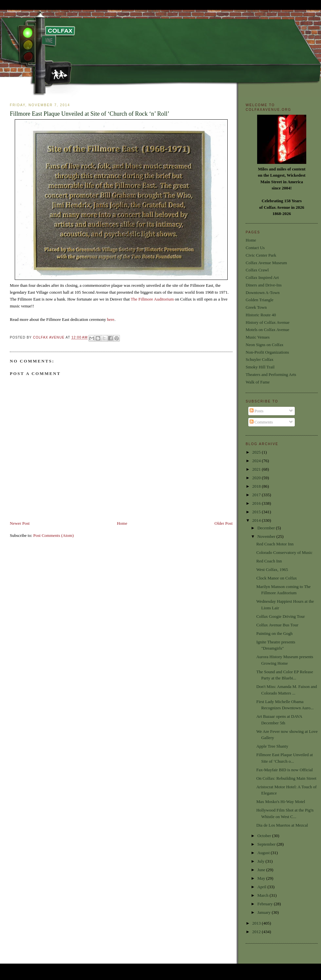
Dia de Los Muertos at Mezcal (282, 825)
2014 (257, 520)
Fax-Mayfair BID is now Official (284, 770)
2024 (257, 461)
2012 (257, 932)
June (262, 870)
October (265, 836)
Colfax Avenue (49, 338)
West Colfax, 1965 (272, 569)
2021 (257, 469)
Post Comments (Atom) (54, 535)
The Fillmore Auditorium (152, 299)
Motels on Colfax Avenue (267, 330)
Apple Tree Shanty (272, 746)
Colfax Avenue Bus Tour (277, 625)
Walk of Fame (258, 382)
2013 (257, 923)
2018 (257, 486)
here (111, 319)
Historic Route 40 (261, 315)
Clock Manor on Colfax (276, 578)
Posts (257, 411)
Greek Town (256, 307)
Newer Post (20, 523)
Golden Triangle (260, 300)
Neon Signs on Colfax (264, 345)
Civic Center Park (261, 255)
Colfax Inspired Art (262, 277)
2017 (257, 495)
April (263, 887)
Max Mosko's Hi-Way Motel (281, 802)
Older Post (224, 523)
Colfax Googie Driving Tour (280, 616)
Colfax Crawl (257, 270)
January (265, 912)
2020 (257, 478)
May (262, 878)
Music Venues (258, 337)
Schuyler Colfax (260, 359)
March (264, 895)
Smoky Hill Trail (260, 367)
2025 (257, 452)
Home (122, 523)
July (262, 861)
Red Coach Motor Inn (275, 544)
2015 (257, 512)
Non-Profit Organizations (267, 352)
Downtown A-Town (263, 293)
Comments (261, 422)
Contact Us (255, 248)
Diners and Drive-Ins (264, 285)
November (267, 536)
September (267, 844)
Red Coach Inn (269, 561)
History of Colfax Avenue (268, 322)
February (266, 904)
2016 (257, 503)
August (264, 853)
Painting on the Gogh (274, 633)
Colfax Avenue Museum (266, 263)
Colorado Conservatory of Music (284, 552)
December (267, 528)
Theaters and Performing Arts (271, 374)
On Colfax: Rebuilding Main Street (286, 778)
